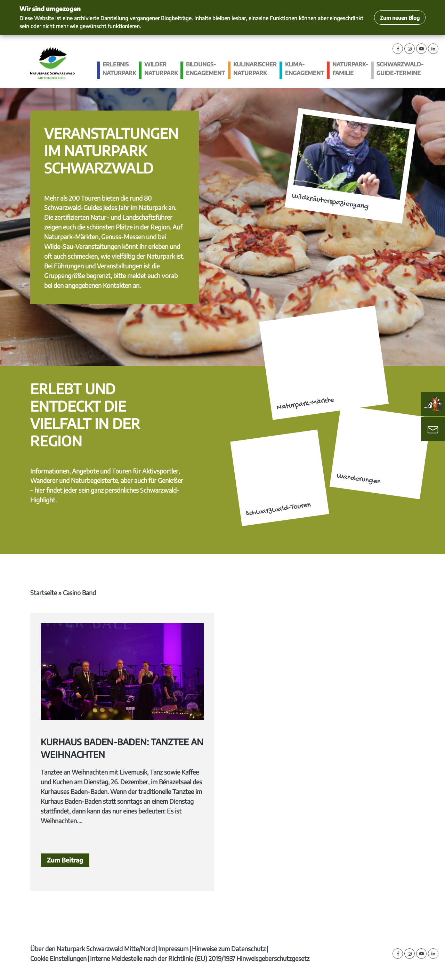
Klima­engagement (305, 69)
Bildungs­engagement (205, 69)
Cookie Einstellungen (58, 958)
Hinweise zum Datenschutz (229, 949)
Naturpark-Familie (350, 69)
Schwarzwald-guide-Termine (400, 69)
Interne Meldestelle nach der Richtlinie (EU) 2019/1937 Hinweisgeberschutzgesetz (200, 958)
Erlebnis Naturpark (119, 69)
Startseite (44, 593)
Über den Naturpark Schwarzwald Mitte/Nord (92, 949)
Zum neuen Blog (400, 18)
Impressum (173, 949)
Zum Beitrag (65, 860)
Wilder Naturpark (161, 69)
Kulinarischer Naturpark (255, 69)
